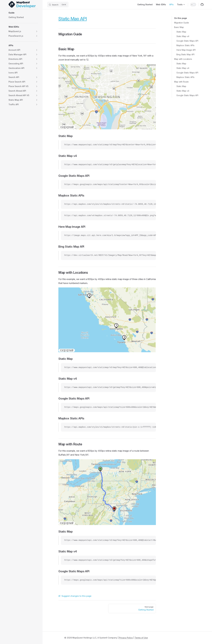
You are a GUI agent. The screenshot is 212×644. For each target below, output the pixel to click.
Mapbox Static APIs (185, 45)
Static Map (181, 32)
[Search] (58, 5)
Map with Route (181, 82)
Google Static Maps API (187, 41)
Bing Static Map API (185, 54)
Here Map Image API (186, 50)
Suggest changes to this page (75, 596)
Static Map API (73, 19)
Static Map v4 (183, 36)
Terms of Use (141, 638)
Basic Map (179, 27)
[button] (23, 13)
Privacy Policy (126, 638)
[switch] (193, 5)
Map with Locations (183, 59)
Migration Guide (182, 23)
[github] (202, 5)
